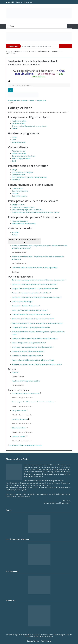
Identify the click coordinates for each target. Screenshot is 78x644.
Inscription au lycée (18, 124)
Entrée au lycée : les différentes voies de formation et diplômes (34, 402)
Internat (15, 128)
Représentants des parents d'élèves (24, 223)
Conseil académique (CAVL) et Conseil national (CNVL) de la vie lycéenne (36, 212)
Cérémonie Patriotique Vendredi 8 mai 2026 (37, 46)
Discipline (15, 193)
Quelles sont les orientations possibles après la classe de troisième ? (35, 284)
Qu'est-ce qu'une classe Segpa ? (23, 302)
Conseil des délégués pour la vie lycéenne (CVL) (28, 210)
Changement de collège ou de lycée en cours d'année (30, 126)
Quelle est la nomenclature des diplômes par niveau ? (30, 310)
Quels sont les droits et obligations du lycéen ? (27, 356)
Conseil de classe (18, 188)
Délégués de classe (18, 205)
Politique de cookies (46, 637)
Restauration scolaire (19, 154)
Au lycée (15, 235)
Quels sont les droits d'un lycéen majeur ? (26, 306)
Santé (14, 161)
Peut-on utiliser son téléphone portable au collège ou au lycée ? (33, 360)
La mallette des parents (21, 419)
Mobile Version (46, 641)
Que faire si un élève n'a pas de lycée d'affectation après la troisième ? (35, 338)
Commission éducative (20, 196)
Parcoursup (16, 180)
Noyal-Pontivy (19, 635)
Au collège (15, 232)
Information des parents (20, 221)
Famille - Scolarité (28, 100)
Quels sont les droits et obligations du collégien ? (28, 351)
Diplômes (15, 372)
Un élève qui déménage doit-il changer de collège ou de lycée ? (33, 347)
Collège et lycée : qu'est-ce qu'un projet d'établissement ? (31, 327)
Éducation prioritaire (20, 428)
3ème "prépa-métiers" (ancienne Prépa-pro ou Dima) (30, 177)
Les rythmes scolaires (20, 411)
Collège (15, 137)
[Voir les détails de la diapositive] (39, 37)
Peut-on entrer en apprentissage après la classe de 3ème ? (31, 293)
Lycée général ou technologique (23, 172)
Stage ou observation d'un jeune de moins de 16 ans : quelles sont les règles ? (38, 323)
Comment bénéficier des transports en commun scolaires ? (32, 315)
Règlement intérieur (19, 151)
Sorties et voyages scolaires (21, 159)
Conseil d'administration (20, 191)
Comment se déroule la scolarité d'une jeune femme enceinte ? (33, 319)
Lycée (14, 140)
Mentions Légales (60, 635)
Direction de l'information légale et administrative (26, 445)
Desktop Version (33, 641)
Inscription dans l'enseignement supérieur (26, 381)
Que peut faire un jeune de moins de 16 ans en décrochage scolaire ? (35, 289)
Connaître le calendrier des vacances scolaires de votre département (35, 268)
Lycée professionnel (19, 175)
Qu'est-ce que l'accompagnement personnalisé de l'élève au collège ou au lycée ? (39, 280)
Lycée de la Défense (20, 437)
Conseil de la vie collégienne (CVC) (23, 207)
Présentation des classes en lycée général (27, 393)
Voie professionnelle (19, 142)
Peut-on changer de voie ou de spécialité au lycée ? (29, 343)
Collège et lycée (41, 100)
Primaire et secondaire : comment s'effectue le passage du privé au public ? (37, 364)
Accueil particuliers (14, 100)
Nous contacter (34, 637)
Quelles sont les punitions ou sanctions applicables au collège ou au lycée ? (37, 297)
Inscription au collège (19, 121)
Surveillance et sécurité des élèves (23, 156)
